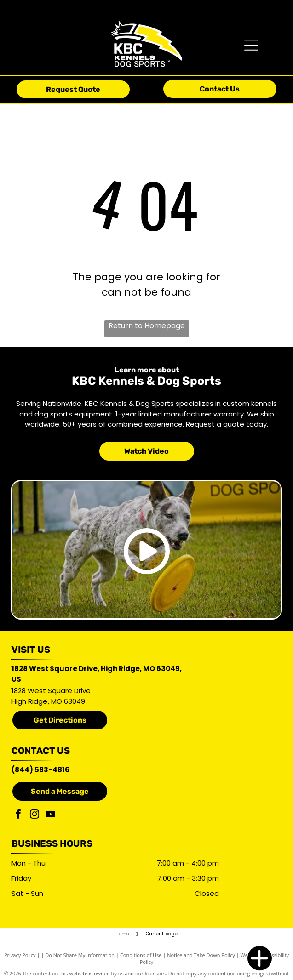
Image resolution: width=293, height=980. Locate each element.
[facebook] (18, 815)
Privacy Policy (20, 955)
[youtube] (51, 815)
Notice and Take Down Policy (201, 955)
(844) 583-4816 (40, 770)
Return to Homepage (147, 326)
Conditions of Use (141, 955)
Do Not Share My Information (80, 955)
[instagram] (34, 815)
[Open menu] (251, 45)
